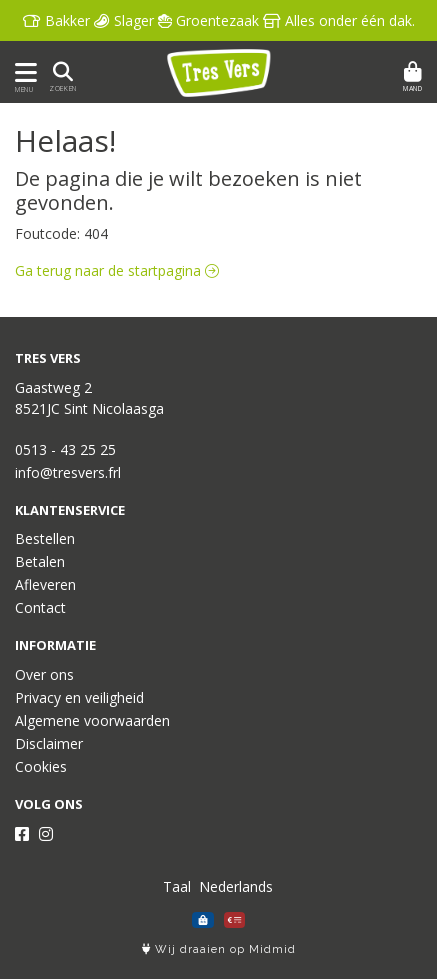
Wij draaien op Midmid (219, 949)
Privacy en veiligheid (79, 697)
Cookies (41, 766)
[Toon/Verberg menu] (22, 72)
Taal (177, 886)
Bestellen (45, 538)
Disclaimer (49, 743)
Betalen (40, 561)
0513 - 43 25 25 (65, 449)
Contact (40, 607)
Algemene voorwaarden (92, 720)
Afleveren (45, 584)
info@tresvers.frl (68, 472)
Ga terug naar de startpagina (117, 270)
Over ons (44, 674)
